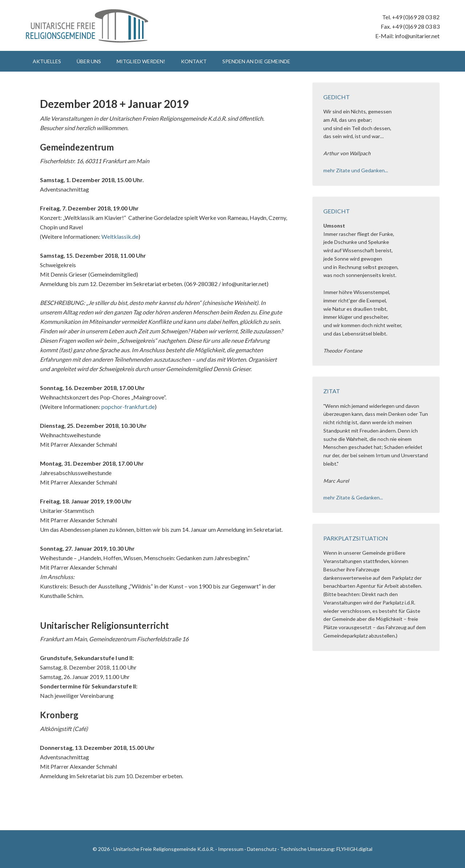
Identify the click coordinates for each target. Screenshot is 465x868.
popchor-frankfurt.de (128, 407)
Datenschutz (262, 849)
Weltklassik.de (120, 236)
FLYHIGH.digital (354, 849)
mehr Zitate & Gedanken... (353, 497)
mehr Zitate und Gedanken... (356, 170)
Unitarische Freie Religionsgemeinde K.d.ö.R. (87, 25)
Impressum (231, 849)
